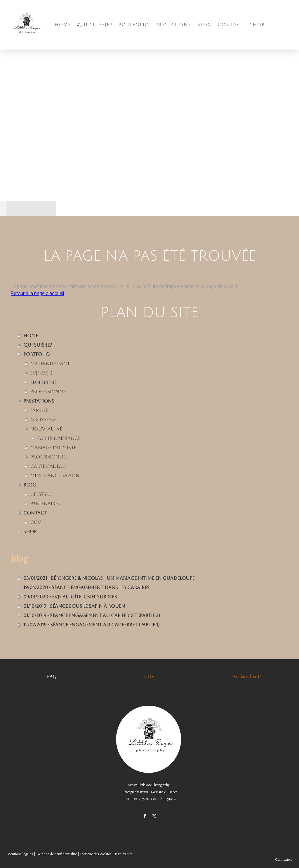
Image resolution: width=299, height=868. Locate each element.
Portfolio (134, 25)
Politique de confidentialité (57, 854)
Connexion (283, 859)
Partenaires (45, 504)
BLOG (205, 25)
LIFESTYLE (41, 494)
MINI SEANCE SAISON (55, 476)
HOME (63, 25)
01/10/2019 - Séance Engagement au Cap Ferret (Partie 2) (92, 615)
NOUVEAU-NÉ (46, 429)
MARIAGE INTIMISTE (53, 448)
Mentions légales (20, 854)
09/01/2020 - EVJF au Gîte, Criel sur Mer (70, 597)
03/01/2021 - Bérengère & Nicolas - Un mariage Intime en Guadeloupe (109, 578)
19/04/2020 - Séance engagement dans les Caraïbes (86, 587)
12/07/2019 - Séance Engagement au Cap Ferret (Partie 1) (91, 625)
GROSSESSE (43, 420)
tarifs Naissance (59, 438)
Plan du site (124, 854)
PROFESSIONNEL (49, 392)
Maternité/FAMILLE (53, 364)
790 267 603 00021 (146, 799)
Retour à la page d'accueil (37, 293)
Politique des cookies (96, 854)
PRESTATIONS (173, 25)
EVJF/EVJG (41, 373)
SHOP (257, 25)
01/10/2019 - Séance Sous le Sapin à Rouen (74, 606)
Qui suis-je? (95, 25)
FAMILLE (39, 410)
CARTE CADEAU (48, 466)
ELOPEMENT (44, 382)
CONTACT (231, 25)
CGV (36, 522)
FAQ (52, 676)
